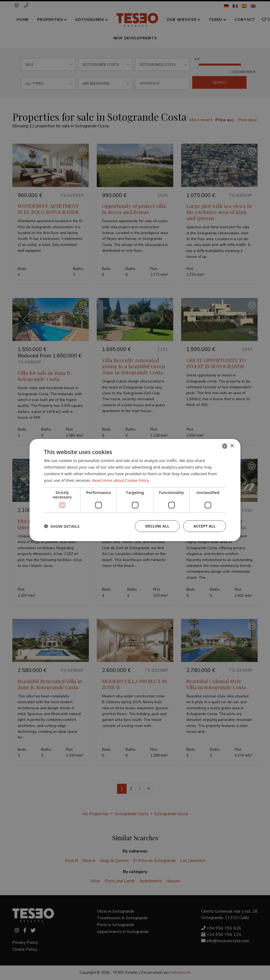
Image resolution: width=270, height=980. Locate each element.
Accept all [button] (204, 526)
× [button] (232, 446)
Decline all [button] (157, 526)
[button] (62, 526)
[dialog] (135, 490)
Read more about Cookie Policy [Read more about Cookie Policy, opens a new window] (121, 480)
